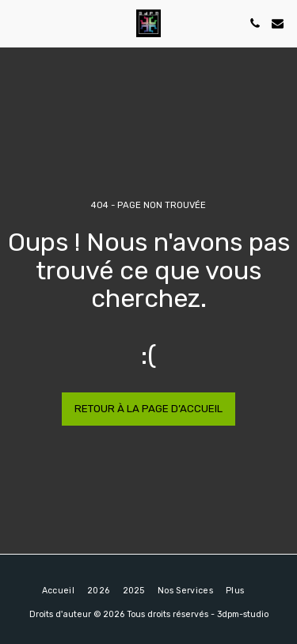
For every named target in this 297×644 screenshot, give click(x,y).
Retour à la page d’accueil (148, 409)
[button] (17, 23)
